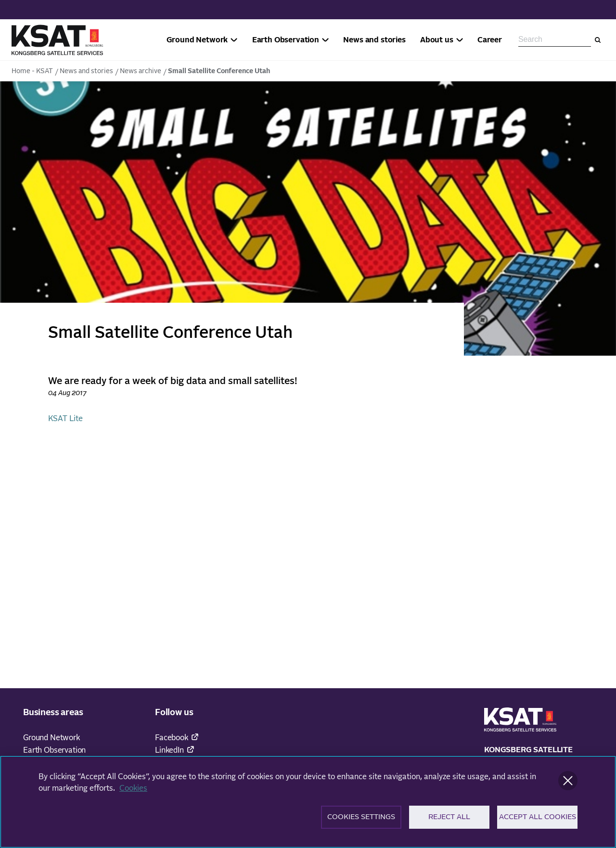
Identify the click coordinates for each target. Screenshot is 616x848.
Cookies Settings (361, 821)
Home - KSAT (32, 71)
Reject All (449, 821)
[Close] (568, 784)
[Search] (598, 40)
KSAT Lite (65, 419)
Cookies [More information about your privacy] (133, 792)
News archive (141, 71)
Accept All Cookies (538, 821)
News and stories (86, 71)
